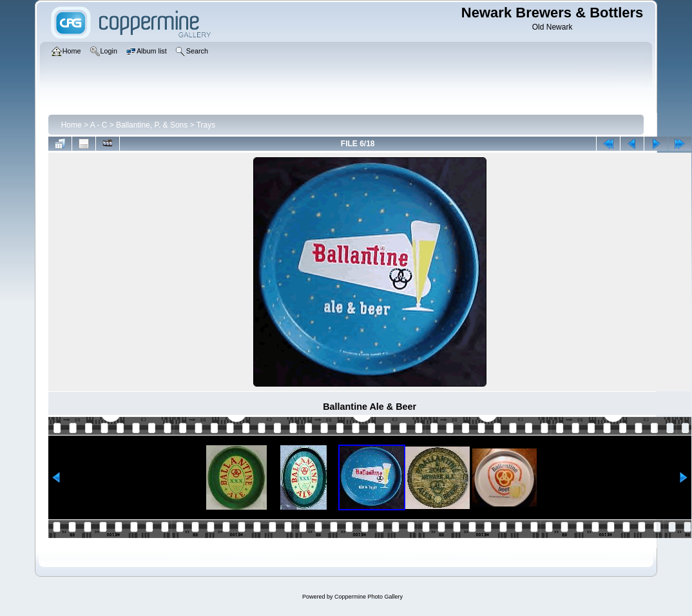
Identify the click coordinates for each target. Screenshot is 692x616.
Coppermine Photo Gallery (369, 597)
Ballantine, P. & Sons (152, 125)
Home (72, 125)
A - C (99, 125)
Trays (206, 125)
